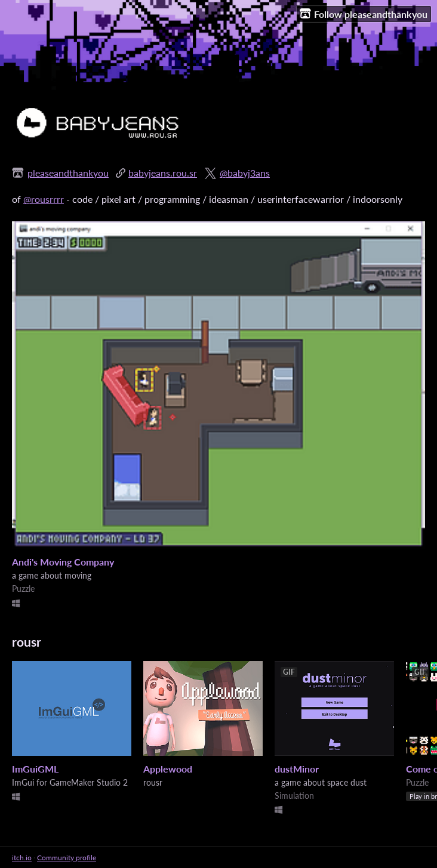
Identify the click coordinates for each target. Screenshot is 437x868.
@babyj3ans (245, 173)
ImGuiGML (35, 769)
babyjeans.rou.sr (163, 173)
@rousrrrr (44, 199)
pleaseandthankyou (68, 173)
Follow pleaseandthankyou (364, 14)
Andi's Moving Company (63, 562)
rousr (27, 642)
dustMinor (297, 769)
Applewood (168, 769)
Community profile (67, 858)
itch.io (22, 858)
